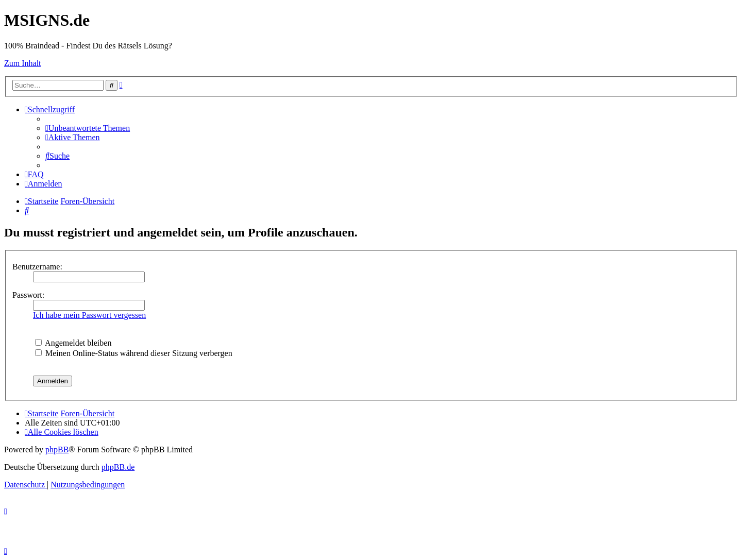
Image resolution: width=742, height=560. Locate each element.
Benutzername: (37, 267)
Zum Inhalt (23, 63)
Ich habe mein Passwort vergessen (89, 315)
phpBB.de (118, 467)
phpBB (57, 449)
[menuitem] (88, 128)
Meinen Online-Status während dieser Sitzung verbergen (134, 353)
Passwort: (28, 295)
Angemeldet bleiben (73, 343)
